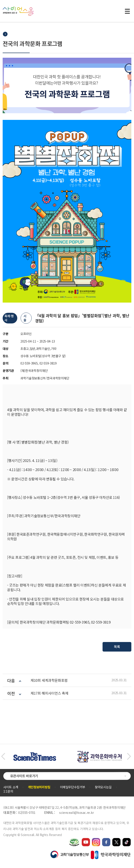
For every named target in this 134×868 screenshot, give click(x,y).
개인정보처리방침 (39, 787)
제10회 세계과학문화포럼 (49, 680)
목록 (117, 647)
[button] (3, 757)
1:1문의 (8, 791)
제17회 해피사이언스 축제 (49, 693)
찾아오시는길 (103, 787)
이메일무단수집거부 (73, 787)
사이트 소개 (11, 787)
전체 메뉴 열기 (127, 11)
